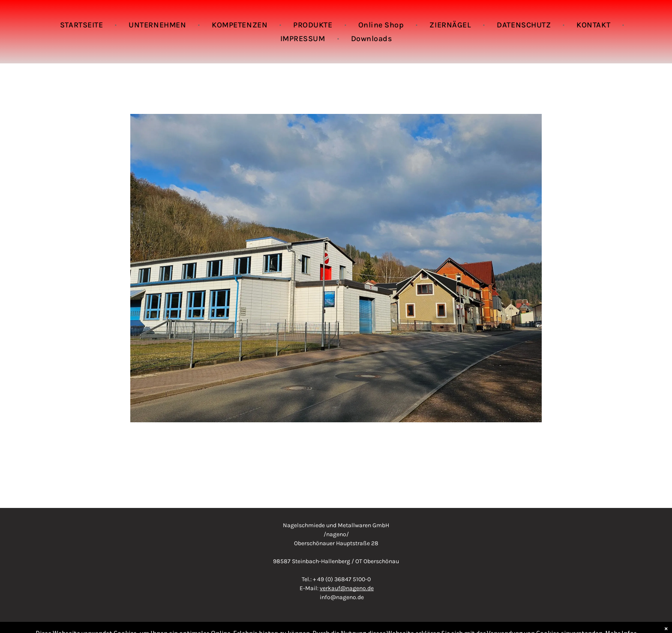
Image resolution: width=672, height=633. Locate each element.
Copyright (336, 624)
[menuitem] (82, 25)
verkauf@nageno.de (347, 588)
